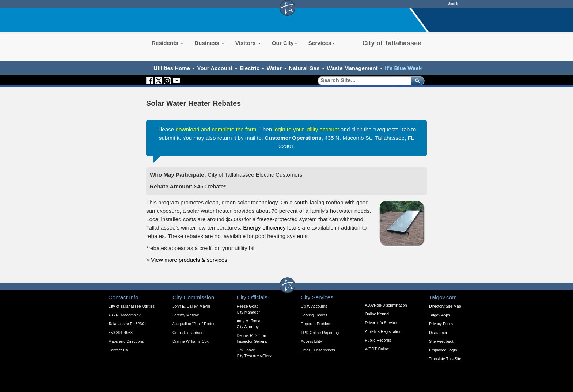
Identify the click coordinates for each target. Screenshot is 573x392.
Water (274, 68)
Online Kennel (377, 314)
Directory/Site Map (445, 306)
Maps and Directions (126, 341)
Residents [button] (168, 43)
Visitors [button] (248, 43)
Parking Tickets (314, 315)
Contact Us (118, 350)
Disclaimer (438, 333)
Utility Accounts (314, 306)
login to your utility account (306, 129)
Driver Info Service (381, 323)
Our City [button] (285, 43)
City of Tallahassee (392, 43)
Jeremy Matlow (186, 315)
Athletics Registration (383, 331)
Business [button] (209, 43)
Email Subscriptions (318, 350)
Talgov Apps (439, 315)
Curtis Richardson (188, 333)
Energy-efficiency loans (272, 228)
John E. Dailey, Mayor (191, 306)
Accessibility (311, 341)
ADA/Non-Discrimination (386, 305)
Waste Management (352, 68)
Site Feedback (441, 341)
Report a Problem (316, 324)
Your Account (215, 68)
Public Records (378, 340)
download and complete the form (216, 129)
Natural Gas (304, 68)
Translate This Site (445, 359)
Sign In (453, 3)
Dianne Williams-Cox (191, 341)
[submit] (416, 80)
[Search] (362, 80)
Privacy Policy (441, 324)
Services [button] (322, 43)
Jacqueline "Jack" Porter (193, 324)
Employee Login (443, 350)
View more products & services (189, 260)
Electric (250, 68)
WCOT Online (377, 349)
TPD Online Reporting (320, 333)
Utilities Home (172, 68)
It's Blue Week (403, 68)
